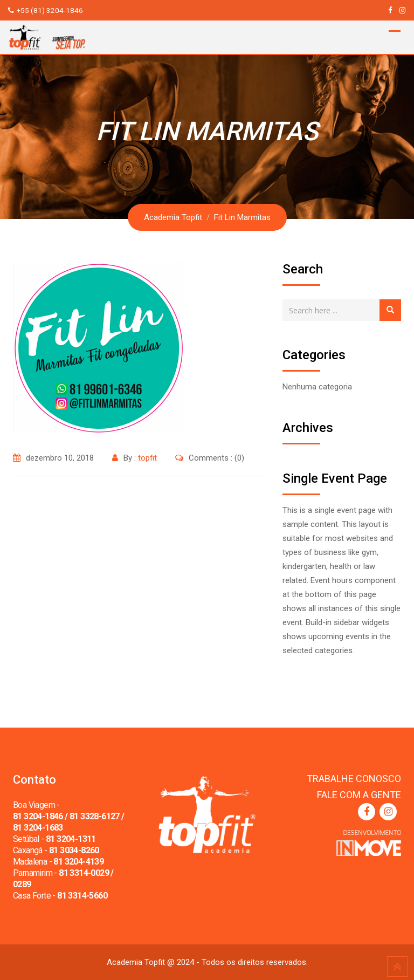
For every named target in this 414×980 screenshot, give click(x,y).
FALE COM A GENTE (359, 795)
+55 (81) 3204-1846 (50, 10)
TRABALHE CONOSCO (354, 779)
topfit (147, 458)
